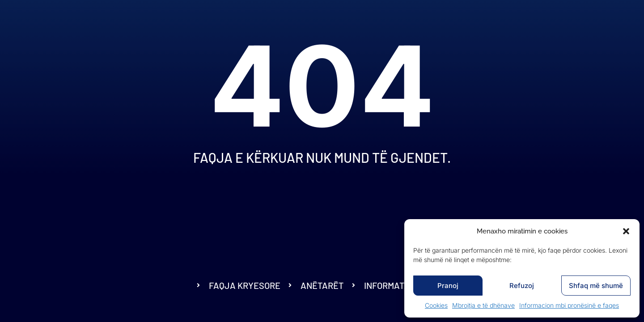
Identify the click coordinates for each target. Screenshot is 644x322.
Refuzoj (522, 286)
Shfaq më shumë (596, 286)
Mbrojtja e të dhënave (483, 305)
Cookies (436, 305)
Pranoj (448, 286)
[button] (626, 231)
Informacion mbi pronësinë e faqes (569, 305)
